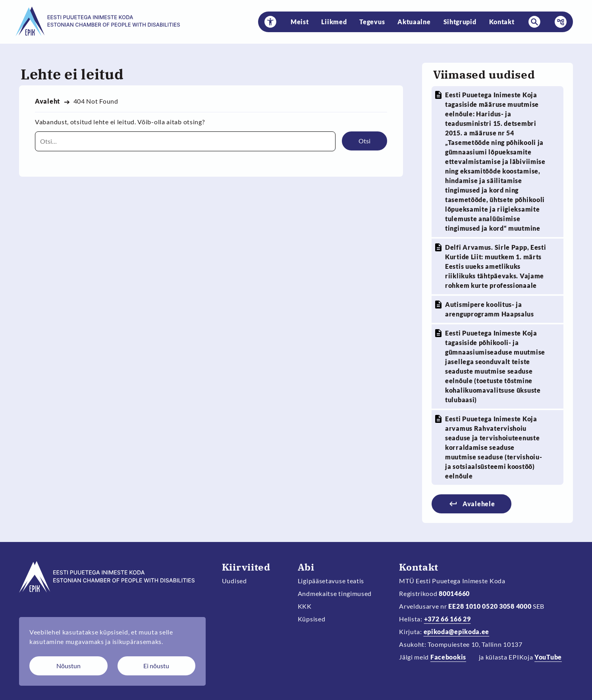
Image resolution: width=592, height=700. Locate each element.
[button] (270, 22)
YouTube (548, 657)
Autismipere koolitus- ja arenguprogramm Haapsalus (490, 309)
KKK (305, 606)
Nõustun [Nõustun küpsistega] (68, 666)
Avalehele (479, 504)
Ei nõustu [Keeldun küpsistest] (156, 666)
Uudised (234, 581)
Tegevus (372, 22)
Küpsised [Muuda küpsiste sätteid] (312, 619)
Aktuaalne (414, 22)
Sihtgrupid (460, 22)
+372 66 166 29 (447, 619)
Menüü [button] (558, 22)
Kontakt (502, 22)
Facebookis (448, 657)
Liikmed (334, 22)
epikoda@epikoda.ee (457, 632)
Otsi (364, 141)
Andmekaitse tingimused (335, 593)
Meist (300, 22)
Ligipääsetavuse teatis (331, 581)
